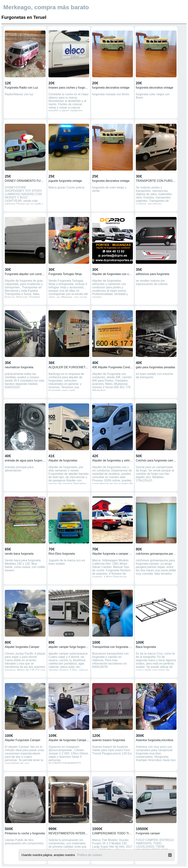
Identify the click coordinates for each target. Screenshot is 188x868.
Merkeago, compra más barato (46, 7)
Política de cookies (90, 855)
